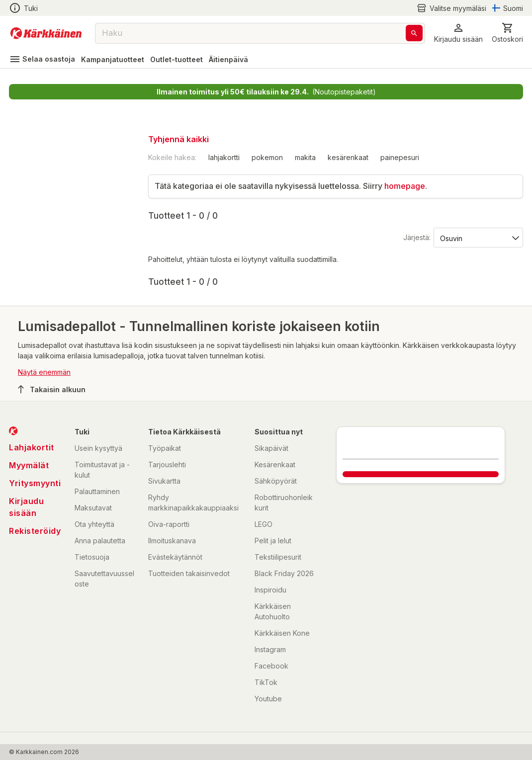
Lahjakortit (32, 447)
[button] (458, 33)
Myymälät (29, 465)
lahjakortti (224, 157)
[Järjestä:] (478, 238)
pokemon (267, 157)
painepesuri (400, 157)
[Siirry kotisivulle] (46, 33)
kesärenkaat (348, 157)
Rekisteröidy (35, 531)
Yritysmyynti (35, 483)
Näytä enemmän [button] (44, 372)
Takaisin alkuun (52, 389)
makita (305, 157)
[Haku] (414, 33)
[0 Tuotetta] (507, 33)
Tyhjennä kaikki (178, 139)
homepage (405, 186)
